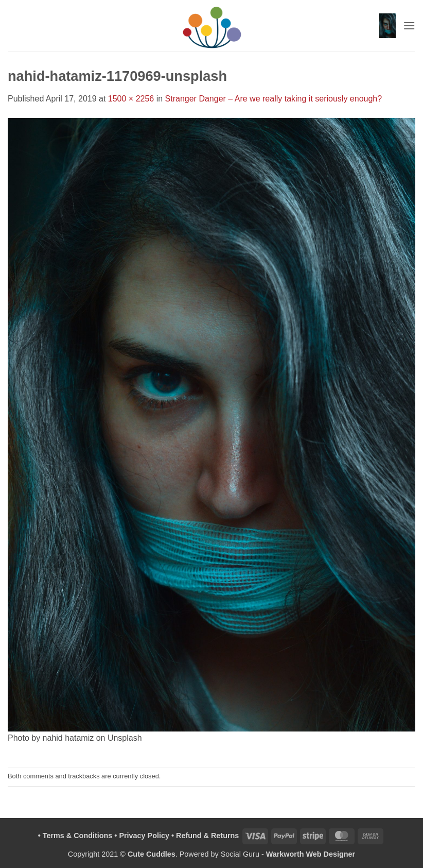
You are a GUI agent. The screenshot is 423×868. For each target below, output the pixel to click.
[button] (387, 26)
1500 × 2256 (131, 99)
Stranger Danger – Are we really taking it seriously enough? (274, 99)
